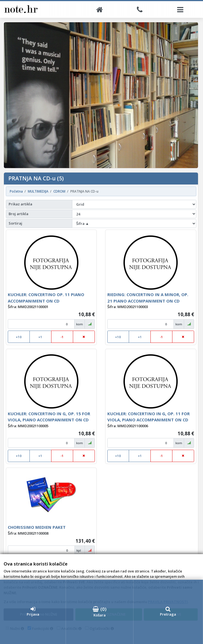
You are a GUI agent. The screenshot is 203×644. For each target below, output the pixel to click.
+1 (40, 337)
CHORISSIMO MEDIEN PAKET (37, 527)
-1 (62, 337)
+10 (19, 337)
